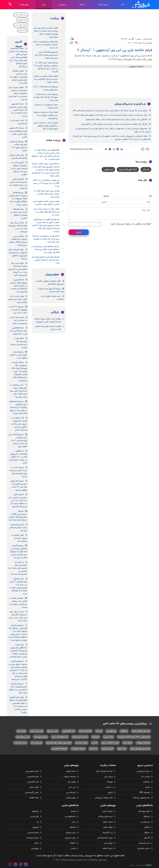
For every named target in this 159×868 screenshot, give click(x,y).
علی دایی (72, 787)
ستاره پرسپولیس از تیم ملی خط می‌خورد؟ (46, 106)
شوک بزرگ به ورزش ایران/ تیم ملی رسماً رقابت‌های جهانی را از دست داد (47, 212)
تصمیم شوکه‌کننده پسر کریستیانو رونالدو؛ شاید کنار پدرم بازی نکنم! (46, 55)
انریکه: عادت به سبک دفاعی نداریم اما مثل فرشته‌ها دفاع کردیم (18, 472)
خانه (122, 5)
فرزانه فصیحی (33, 777)
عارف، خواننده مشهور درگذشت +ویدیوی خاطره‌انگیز (50, 283)
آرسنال (146, 169)
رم (38, 822)
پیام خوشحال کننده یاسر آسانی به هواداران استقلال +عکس (19, 214)
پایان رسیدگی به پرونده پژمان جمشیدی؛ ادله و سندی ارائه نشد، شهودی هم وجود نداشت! (110, 115)
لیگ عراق (122, 749)
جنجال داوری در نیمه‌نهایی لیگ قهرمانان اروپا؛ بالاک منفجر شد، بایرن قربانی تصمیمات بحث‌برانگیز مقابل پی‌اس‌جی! (19, 371)
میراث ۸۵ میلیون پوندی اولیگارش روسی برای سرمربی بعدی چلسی (18, 132)
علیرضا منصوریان (60, 749)
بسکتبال (93, 749)
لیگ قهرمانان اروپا (128, 169)
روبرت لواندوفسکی (105, 838)
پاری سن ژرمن (37, 731)
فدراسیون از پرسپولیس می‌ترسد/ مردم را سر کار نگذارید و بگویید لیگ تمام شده (46, 239)
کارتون (110, 792)
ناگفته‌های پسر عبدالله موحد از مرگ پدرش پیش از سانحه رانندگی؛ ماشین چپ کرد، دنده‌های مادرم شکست (46, 155)
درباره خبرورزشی (143, 771)
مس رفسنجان (144, 843)
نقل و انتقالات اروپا (110, 743)
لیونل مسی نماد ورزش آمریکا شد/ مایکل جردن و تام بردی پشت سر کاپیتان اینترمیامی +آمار (110, 111)
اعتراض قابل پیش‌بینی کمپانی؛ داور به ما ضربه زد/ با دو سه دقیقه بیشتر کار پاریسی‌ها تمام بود (18, 501)
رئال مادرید (108, 737)
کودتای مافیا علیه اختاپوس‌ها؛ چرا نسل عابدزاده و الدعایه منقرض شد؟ (46, 260)
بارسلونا (96, 737)
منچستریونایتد (41, 737)
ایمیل (106, 196)
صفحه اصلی (148, 39)
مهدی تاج (21, 731)
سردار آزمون (71, 771)
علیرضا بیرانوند (143, 743)
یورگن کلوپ (108, 827)
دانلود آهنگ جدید (21, 25)
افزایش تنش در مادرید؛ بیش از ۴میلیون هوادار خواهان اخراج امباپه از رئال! (46, 126)
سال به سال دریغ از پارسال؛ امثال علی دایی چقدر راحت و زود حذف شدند (18, 616)
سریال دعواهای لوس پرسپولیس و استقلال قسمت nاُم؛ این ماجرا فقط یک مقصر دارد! (46, 249)
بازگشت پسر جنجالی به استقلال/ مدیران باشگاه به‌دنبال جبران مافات (18, 241)
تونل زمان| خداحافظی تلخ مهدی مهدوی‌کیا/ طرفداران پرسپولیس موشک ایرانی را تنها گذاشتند (18, 651)
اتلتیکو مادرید (85, 731)
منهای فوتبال (24, 5)
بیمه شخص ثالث (21, 15)
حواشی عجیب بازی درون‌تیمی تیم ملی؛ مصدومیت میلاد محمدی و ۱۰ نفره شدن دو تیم (18, 93)
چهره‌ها (110, 782)
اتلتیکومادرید (70, 816)
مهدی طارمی (71, 798)
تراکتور (147, 827)
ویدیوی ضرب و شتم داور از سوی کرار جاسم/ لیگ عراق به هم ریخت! (46, 97)
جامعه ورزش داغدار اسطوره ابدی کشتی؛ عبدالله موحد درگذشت (46, 203)
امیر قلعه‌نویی (69, 731)
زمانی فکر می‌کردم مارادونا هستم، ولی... (18, 157)
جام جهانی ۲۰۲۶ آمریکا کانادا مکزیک (134, 737)
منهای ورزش (52, 274)
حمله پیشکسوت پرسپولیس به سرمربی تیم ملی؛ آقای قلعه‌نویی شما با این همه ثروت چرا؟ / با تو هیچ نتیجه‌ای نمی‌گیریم (18, 57)
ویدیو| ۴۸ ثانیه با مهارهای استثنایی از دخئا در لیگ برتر (18, 310)
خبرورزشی (141, 5)
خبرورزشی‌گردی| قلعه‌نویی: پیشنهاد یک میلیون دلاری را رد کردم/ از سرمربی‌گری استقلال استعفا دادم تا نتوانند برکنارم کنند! (18, 633)
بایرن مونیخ (53, 731)
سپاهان (147, 833)
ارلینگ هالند (108, 848)
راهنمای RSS (145, 792)
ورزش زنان (108, 777)
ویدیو (44, 5)
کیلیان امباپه (108, 749)
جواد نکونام (34, 798)
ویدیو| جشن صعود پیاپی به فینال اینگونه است (19, 355)
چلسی (95, 743)
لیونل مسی (108, 843)
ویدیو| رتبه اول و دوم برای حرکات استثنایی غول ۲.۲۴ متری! (18, 146)
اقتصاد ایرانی (23, 30)
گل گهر (147, 838)
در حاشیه (109, 787)
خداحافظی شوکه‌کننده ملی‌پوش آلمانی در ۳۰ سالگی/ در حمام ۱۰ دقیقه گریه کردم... (18, 457)
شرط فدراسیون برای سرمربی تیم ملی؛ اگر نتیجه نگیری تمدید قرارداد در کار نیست (18, 110)
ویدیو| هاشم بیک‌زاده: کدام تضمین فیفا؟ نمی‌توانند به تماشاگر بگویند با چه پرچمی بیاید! (18, 199)
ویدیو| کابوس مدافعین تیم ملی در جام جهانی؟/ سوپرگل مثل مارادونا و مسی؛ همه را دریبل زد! (19, 552)
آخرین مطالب (103, 5)
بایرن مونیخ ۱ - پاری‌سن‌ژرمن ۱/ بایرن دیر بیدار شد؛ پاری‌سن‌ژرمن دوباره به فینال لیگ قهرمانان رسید (18, 586)
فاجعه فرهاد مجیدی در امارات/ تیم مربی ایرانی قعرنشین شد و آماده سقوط (46, 79)
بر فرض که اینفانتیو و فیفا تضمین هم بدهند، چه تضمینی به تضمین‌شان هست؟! (18, 568)
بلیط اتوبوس (22, 20)
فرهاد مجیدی (81, 743)
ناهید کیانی (34, 787)
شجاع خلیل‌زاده (78, 749)
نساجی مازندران (144, 848)
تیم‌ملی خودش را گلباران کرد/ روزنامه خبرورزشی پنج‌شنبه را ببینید (18, 603)
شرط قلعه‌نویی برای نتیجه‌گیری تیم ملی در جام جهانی (19, 331)
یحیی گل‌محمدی (32, 792)
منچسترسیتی (33, 833)
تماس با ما (145, 777)
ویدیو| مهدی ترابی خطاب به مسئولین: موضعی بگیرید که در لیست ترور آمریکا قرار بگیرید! (46, 67)
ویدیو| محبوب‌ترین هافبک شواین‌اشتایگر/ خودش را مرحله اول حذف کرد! (18, 515)
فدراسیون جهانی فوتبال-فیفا (59, 743)
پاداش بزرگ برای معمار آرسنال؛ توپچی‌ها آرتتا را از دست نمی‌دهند (18, 227)
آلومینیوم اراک (144, 811)
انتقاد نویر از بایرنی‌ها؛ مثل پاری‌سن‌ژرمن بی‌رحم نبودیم (19, 343)
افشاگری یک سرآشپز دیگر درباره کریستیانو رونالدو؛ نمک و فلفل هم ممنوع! (116, 120)
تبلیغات (146, 782)
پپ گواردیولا (108, 833)
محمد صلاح (108, 822)
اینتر (74, 822)
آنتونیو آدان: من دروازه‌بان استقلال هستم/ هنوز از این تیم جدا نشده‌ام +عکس (19, 169)
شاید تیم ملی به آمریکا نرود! (19, 122)
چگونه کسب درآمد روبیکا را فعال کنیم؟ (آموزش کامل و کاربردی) (48, 320)
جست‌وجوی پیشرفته (141, 798)
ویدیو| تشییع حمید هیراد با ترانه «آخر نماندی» (51, 290)
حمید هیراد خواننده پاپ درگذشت (52, 298)
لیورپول (36, 827)
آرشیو (147, 787)
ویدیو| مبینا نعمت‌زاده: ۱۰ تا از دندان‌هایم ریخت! (46, 88)
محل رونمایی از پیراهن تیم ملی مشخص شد (19, 538)
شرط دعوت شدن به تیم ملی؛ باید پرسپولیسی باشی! (19, 320)
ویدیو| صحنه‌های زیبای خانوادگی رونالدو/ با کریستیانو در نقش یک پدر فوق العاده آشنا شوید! (18, 407)
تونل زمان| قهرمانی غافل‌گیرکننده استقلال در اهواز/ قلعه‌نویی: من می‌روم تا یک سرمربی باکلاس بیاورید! (18, 705)
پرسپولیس (62, 5)
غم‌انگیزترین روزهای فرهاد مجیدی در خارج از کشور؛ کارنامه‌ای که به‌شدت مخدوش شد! (19, 286)
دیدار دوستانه (21, 743)
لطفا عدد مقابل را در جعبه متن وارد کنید (131, 224)
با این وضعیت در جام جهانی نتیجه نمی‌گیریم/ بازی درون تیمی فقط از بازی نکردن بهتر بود (18, 391)
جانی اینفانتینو (23, 737)
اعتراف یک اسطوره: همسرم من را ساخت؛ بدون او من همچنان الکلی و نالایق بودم (114, 124)
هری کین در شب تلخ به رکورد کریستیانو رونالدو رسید (18, 299)
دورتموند (35, 811)
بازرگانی (55, 312)
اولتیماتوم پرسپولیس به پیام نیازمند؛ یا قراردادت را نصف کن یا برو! (46, 45)
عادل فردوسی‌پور (32, 771)
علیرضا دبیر (71, 792)
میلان (36, 843)
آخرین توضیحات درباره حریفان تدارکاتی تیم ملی (18, 528)
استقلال (82, 5)
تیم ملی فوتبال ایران (141, 731)
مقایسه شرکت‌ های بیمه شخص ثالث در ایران (48, 328)
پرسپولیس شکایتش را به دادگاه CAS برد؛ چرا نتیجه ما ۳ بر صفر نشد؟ (46, 183)
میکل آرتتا (128, 743)
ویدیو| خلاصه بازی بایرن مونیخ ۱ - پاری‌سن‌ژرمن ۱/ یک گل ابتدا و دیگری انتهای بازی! (18, 441)
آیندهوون (108, 169)
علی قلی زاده (37, 743)
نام (151, 196)
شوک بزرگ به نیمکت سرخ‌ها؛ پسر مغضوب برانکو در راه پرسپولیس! (46, 115)
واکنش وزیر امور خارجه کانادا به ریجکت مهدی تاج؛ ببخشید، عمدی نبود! (47, 194)
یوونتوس (35, 848)
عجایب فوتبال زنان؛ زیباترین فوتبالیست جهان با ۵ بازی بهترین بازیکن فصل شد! (18, 77)
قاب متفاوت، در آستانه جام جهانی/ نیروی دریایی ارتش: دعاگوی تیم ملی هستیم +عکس (19, 424)
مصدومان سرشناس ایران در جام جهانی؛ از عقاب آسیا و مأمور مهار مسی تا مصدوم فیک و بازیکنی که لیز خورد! (113, 130)
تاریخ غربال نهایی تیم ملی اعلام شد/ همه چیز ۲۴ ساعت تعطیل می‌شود (19, 485)
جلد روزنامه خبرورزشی (104, 798)
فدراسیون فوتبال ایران (140, 749)
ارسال (79, 232)
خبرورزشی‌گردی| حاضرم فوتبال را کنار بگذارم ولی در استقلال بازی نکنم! (18, 688)
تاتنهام (73, 843)
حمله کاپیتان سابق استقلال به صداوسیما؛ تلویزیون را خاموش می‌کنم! (18, 254)
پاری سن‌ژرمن (70, 838)
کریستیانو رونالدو (80, 737)
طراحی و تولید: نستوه (141, 865)
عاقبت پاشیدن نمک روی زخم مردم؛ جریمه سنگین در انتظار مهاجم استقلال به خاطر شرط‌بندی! (46, 33)
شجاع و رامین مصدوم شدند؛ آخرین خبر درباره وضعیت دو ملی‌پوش (18, 183)
